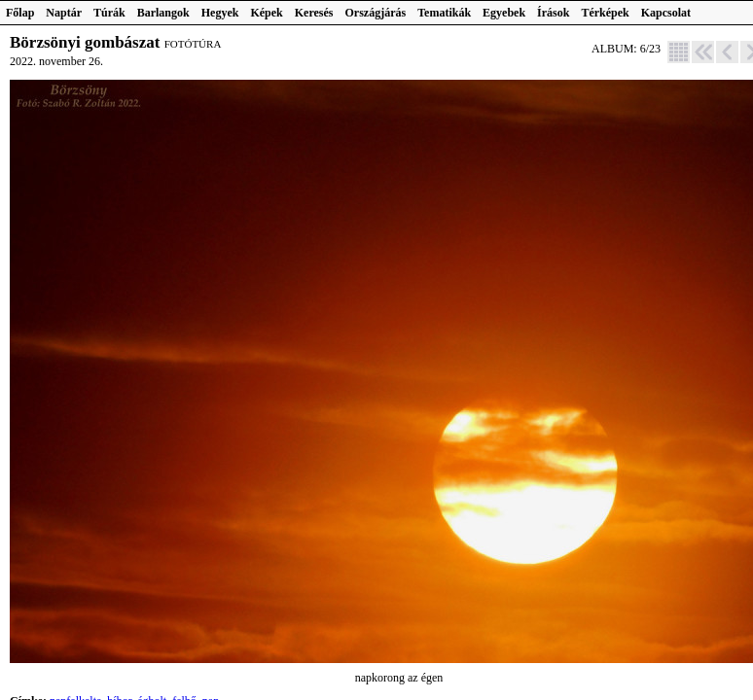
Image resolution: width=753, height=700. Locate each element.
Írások (553, 13)
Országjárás (376, 13)
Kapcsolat (666, 13)
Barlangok (163, 13)
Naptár (64, 13)
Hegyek (220, 13)
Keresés (314, 13)
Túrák (109, 13)
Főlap (20, 13)
